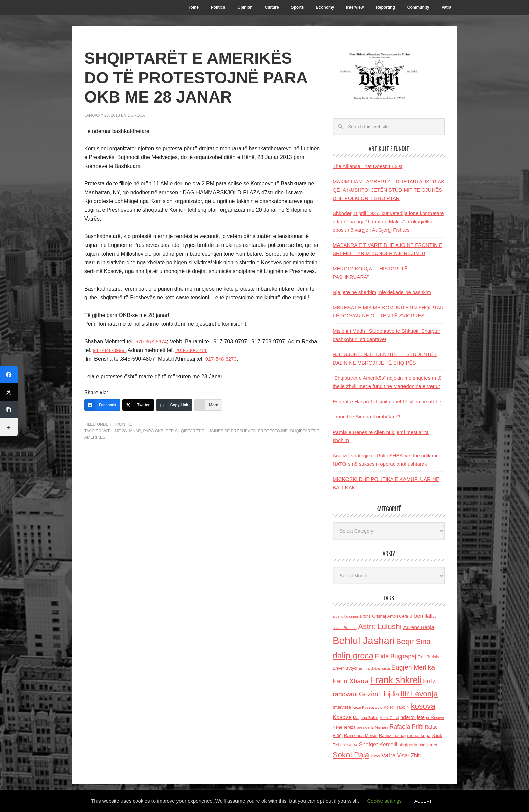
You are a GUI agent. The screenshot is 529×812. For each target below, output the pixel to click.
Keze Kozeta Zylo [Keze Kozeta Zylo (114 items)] (367, 707)
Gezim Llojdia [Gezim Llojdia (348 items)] (379, 694)
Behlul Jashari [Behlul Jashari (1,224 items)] (364, 641)
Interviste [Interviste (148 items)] (342, 707)
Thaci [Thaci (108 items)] (375, 756)
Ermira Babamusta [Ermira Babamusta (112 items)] (374, 668)
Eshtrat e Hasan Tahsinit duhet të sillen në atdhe (387, 401)
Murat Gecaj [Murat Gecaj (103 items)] (389, 718)
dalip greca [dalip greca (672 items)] (353, 655)
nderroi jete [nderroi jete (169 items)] (413, 717)
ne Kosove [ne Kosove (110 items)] (435, 718)
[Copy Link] (174, 405)
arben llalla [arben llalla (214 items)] (422, 616)
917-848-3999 (111, 350)
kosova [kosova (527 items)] (423, 706)
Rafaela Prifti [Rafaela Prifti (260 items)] (407, 727)
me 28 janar (128, 431)
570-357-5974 (152, 341)
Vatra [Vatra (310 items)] (389, 755)
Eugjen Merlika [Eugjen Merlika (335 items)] (413, 667)
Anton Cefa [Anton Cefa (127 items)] (398, 616)
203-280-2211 (195, 350)
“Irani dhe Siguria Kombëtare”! (367, 417)
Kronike (123, 424)
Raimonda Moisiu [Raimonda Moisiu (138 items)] (361, 736)
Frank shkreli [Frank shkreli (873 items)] (396, 680)
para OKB (153, 431)
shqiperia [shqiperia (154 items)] (408, 745)
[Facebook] (102, 405)
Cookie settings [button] (385, 801)
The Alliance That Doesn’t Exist (368, 166)
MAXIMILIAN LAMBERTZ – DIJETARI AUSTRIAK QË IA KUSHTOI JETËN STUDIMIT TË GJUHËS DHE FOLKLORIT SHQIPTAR (388, 190)
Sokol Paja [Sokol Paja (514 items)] (351, 755)
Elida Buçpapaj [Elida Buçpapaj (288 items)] (395, 656)
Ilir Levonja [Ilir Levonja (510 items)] (419, 694)
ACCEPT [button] (423, 801)
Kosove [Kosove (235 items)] (342, 717)
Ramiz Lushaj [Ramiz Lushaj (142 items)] (392, 736)
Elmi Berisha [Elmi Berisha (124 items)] (429, 657)
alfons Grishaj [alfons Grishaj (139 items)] (373, 616)
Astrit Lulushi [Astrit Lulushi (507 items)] (380, 626)
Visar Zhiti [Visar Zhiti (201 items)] (409, 756)
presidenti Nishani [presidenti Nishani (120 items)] (372, 727)
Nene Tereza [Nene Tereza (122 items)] (344, 727)
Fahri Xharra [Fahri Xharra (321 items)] (351, 681)
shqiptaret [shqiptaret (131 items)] (428, 745)
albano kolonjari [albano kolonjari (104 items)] (345, 616)
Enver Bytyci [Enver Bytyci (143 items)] (345, 668)
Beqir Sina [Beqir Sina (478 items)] (413, 642)
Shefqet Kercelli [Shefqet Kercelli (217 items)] (378, 744)
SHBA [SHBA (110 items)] (352, 745)
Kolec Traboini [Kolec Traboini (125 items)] (396, 707)
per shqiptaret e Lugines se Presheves (211, 431)
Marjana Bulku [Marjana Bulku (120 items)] (366, 717)
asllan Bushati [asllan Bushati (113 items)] (345, 628)
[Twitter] (138, 405)
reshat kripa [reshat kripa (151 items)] (419, 736)
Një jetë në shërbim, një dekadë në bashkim (382, 292)
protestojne (273, 431)
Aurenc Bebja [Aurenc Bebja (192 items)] (419, 627)
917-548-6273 (222, 359)
